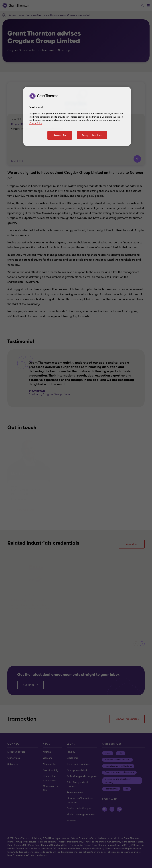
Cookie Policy (36, 123)
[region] (77, 116)
